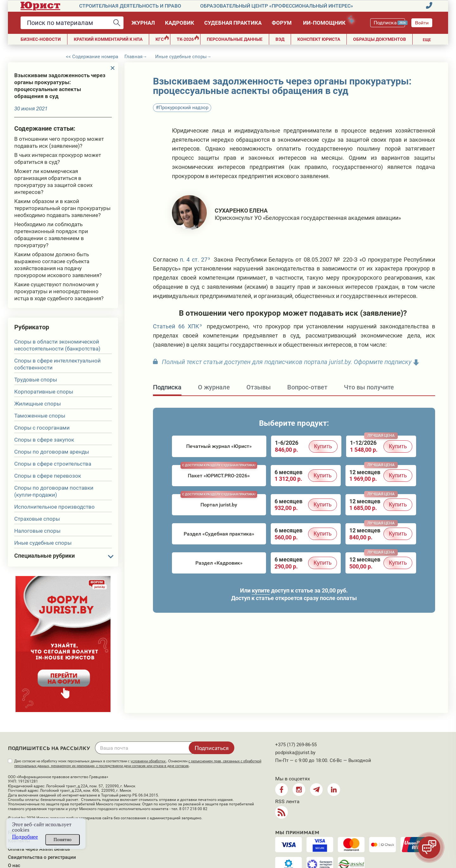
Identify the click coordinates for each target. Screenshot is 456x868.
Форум (282, 23)
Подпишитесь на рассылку (49, 748)
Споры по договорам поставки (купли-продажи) (54, 491)
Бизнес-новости (41, 39)
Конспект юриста (319, 39)
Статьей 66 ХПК (176, 326)
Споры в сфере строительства (53, 464)
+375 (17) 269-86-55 (296, 745)
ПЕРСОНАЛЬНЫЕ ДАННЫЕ (235, 39)
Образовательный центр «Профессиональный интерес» (277, 6)
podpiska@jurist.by (295, 753)
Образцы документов (380, 39)
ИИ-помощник (327, 22)
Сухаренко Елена (241, 211)
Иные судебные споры (43, 543)
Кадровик (180, 23)
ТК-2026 (188, 38)
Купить (323, 446)
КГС (162, 38)
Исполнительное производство (54, 507)
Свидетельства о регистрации (42, 857)
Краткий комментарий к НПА (108, 39)
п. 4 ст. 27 (194, 260)
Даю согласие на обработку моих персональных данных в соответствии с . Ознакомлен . (138, 763)
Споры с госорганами (42, 428)
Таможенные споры (40, 416)
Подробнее (25, 837)
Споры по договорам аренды (52, 452)
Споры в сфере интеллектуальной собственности (57, 364)
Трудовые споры (36, 380)
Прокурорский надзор (184, 108)
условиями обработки (148, 761)
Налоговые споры (37, 531)
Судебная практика (233, 23)
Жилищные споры (38, 404)
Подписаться (212, 748)
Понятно (63, 840)
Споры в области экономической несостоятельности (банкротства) (57, 345)
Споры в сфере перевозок (48, 476)
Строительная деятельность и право (130, 6)
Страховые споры (37, 519)
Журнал (143, 23)
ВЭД (280, 39)
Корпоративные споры (44, 392)
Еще (427, 40)
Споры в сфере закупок (44, 440)
